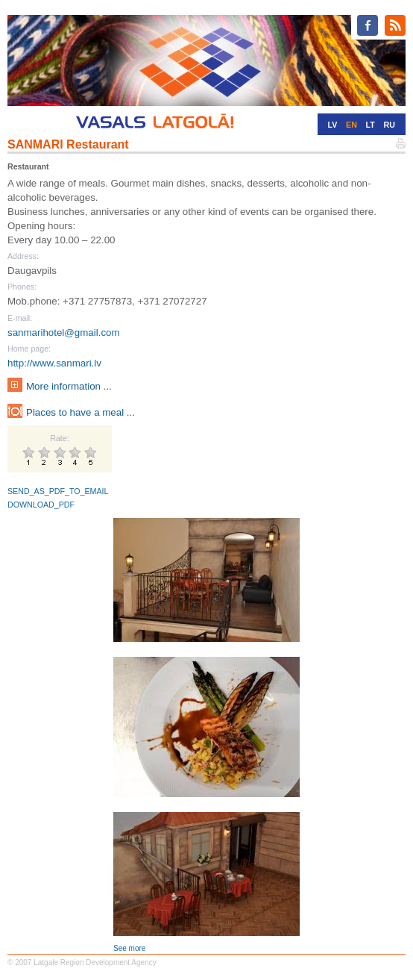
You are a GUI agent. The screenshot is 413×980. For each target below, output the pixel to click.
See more (129, 948)
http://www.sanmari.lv (54, 363)
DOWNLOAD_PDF (41, 505)
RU (390, 125)
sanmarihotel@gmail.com (64, 333)
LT (371, 125)
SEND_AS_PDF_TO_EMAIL (58, 491)
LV (333, 125)
